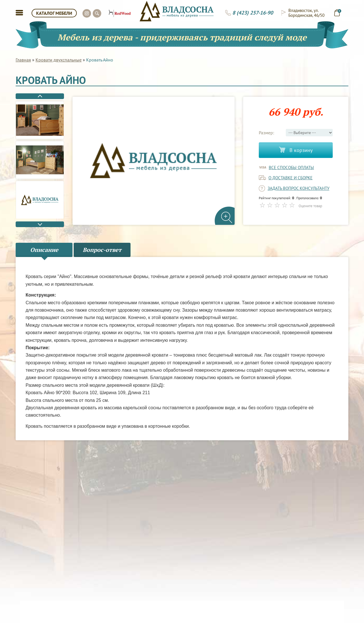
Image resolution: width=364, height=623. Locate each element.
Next (40, 224)
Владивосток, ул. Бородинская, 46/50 (306, 13)
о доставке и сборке (290, 178)
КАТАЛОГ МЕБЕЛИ (54, 13)
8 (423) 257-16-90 (253, 13)
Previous (40, 96)
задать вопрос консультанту (298, 188)
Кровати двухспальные (59, 60)
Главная (23, 60)
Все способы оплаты (291, 167)
